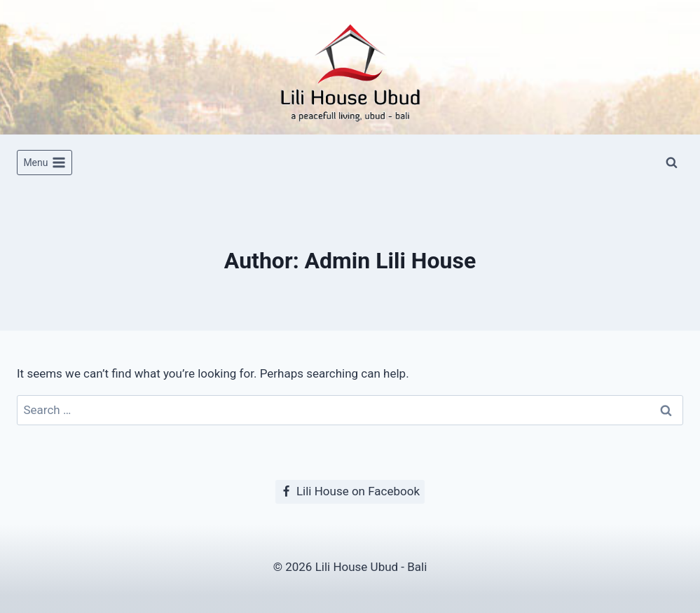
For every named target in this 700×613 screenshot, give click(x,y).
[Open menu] (44, 163)
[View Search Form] (671, 163)
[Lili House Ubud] (350, 68)
